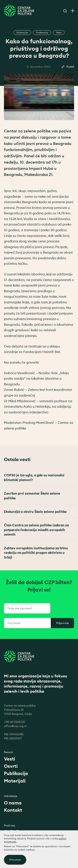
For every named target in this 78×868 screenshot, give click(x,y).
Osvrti (11, 766)
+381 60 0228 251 (15, 722)
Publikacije (16, 773)
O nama (13, 803)
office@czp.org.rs (15, 726)
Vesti (9, 759)
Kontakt (13, 810)
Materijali (15, 781)
